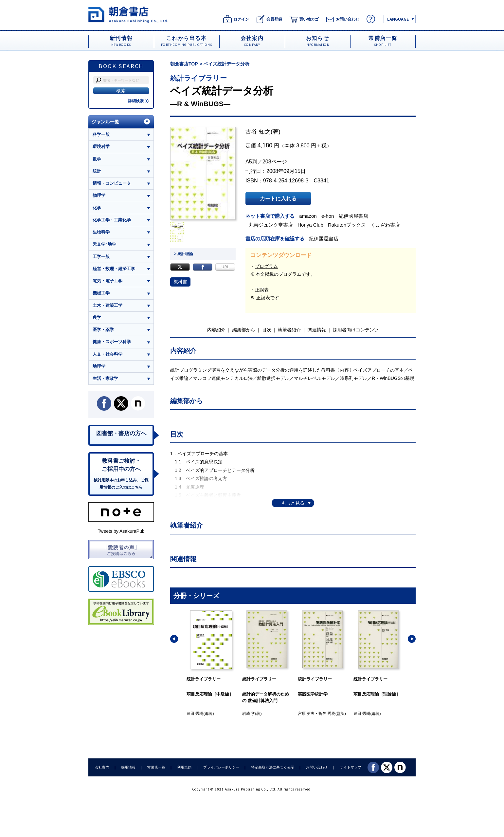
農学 (97, 317)
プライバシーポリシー (221, 767)
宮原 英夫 (306, 714)
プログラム (266, 266)
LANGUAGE (398, 19)
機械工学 (101, 293)
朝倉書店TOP (184, 64)
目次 (267, 330)
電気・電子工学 (108, 281)
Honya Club (310, 225)
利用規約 (184, 767)
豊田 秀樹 (195, 714)
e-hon (328, 216)
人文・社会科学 (108, 354)
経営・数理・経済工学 (114, 269)
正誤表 (262, 290)
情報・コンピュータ (112, 183)
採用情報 (128, 767)
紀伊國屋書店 (353, 216)
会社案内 (102, 767)
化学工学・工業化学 (112, 220)
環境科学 (101, 147)
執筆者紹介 (289, 330)
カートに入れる (278, 198)
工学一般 (101, 257)
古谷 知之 (258, 132)
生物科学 (101, 232)
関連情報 (317, 330)
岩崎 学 (249, 714)
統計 (97, 171)
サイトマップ (351, 767)
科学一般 (101, 134)
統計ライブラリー (198, 78)
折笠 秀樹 (327, 714)
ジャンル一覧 (105, 122)
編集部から (244, 330)
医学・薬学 (103, 330)
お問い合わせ (317, 767)
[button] (174, 639)
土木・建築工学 (108, 305)
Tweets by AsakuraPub (121, 531)
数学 (97, 159)
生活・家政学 (105, 378)
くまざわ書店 (385, 225)
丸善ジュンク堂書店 (271, 225)
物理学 (99, 195)
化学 (97, 208)
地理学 (99, 366)
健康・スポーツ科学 (112, 342)
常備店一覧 (156, 767)
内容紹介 (216, 330)
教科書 (180, 282)
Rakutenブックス (347, 225)
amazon (308, 216)
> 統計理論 (184, 254)
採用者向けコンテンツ (356, 330)
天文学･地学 (104, 244)
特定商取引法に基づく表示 (273, 767)
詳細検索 (138, 101)
